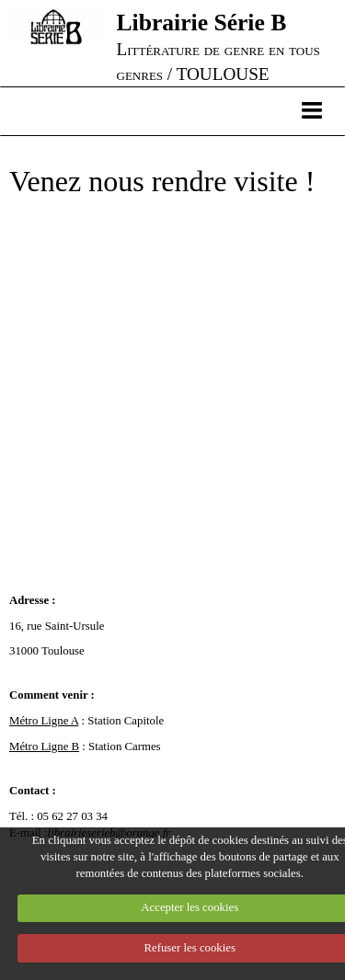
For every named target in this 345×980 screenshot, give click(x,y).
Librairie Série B (202, 23)
